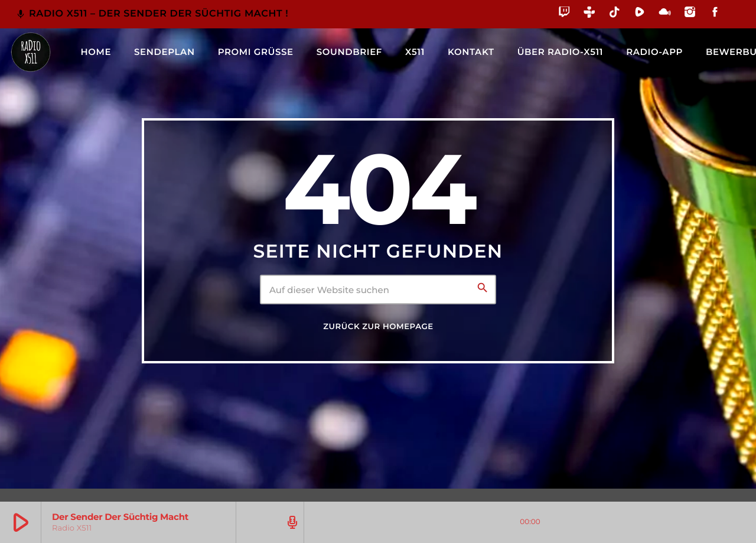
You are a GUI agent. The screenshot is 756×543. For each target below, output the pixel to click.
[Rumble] (640, 14)
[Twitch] (564, 14)
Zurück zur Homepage (378, 327)
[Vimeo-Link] (31, 52)
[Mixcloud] (665, 14)
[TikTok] (615, 14)
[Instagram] (690, 14)
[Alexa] (734, 20)
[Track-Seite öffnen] (291, 522)
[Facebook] (715, 14)
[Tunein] (590, 14)
